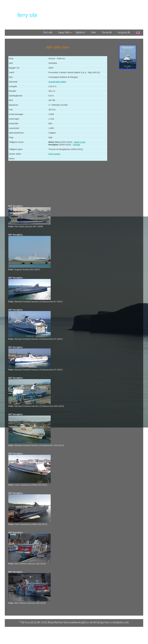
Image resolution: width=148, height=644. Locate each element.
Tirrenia (76, 145)
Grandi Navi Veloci (57, 82)
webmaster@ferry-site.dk (83, 622)
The (22, 15)
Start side (48, 32)
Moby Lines (80, 142)
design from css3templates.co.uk (113, 622)
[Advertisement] (128, 114)
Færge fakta (65, 32)
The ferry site (27, 622)
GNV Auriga (54, 154)
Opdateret (80, 32)
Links (94, 32)
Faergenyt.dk (124, 32)
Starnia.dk (107, 32)
